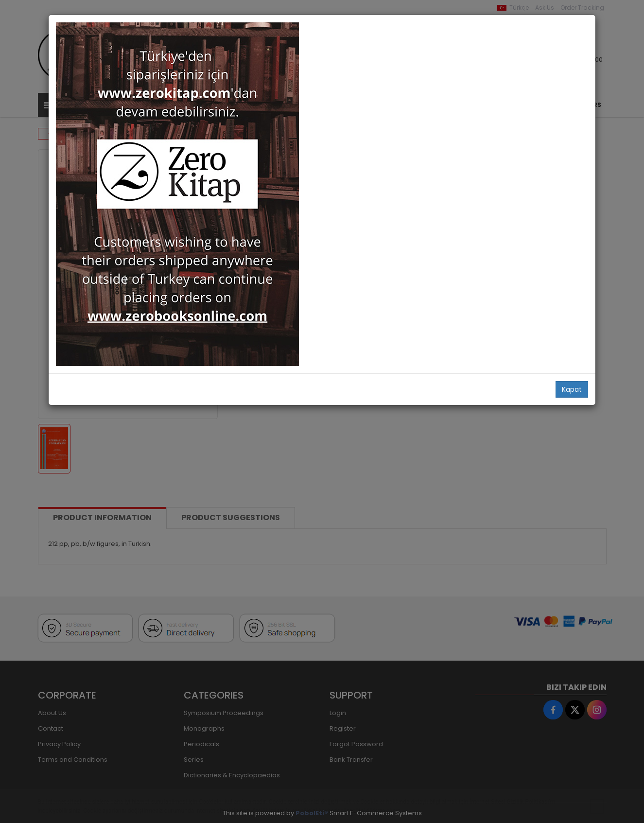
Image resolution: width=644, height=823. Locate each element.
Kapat (572, 389)
